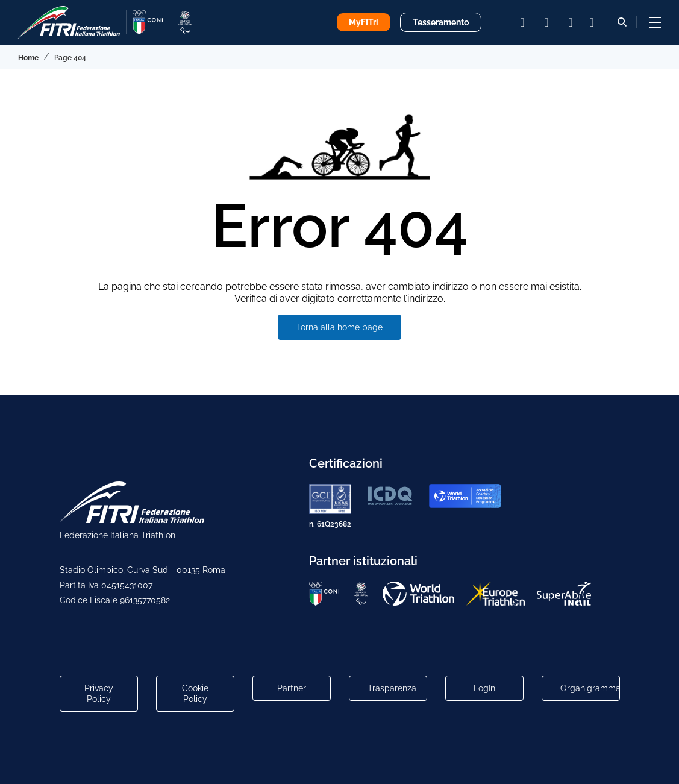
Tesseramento (441, 22)
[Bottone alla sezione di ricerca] (622, 22)
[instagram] (522, 22)
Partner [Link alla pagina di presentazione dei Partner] (292, 688)
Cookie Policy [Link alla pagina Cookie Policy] (195, 694)
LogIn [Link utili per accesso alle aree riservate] (484, 688)
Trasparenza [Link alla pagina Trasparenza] (392, 688)
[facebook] (546, 22)
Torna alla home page (339, 327)
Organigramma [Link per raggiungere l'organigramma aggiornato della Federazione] (590, 688)
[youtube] (571, 22)
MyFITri (364, 22)
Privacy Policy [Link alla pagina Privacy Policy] (99, 694)
